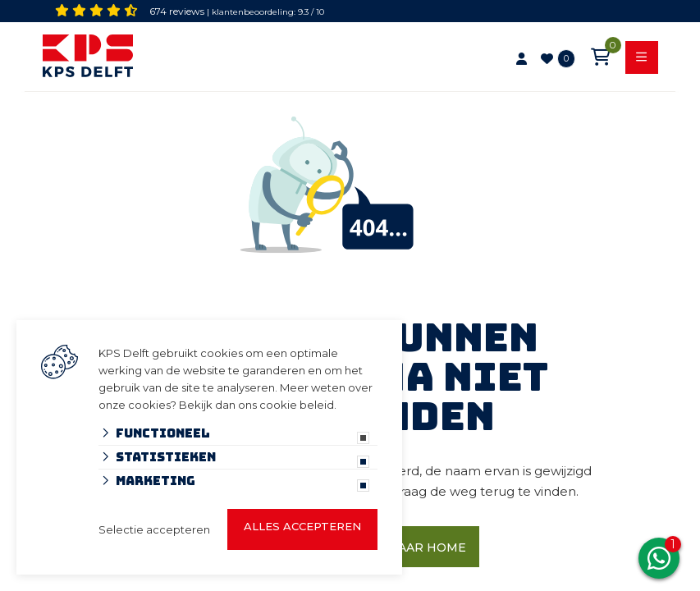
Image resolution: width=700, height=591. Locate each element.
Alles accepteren (302, 526)
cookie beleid (297, 405)
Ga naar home (417, 547)
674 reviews (177, 11)
